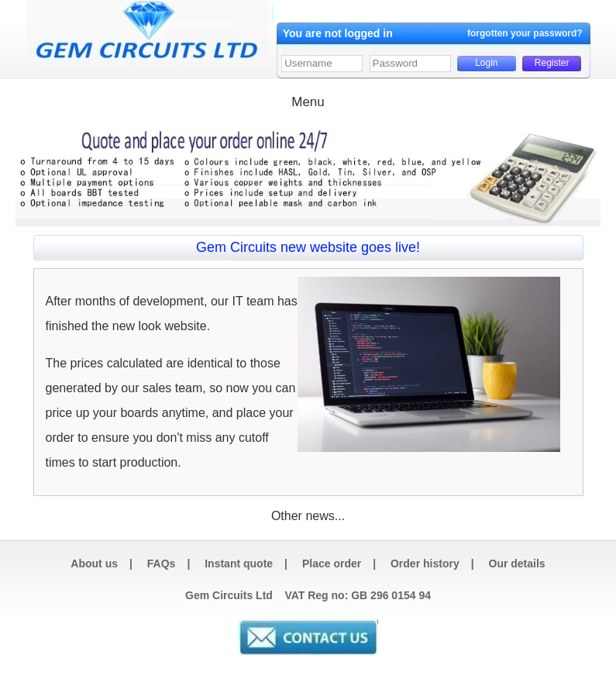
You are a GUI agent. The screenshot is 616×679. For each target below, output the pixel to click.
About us (94, 564)
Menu (308, 102)
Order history (425, 564)
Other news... (308, 516)
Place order (332, 564)
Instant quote (239, 564)
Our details (517, 564)
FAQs (162, 564)
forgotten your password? (525, 33)
